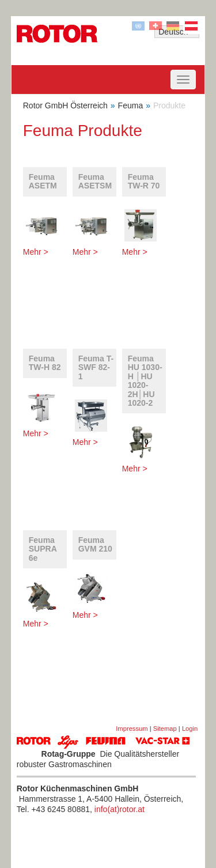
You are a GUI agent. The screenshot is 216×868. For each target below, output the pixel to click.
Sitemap (165, 729)
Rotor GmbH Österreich (65, 105)
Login (190, 729)
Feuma (131, 105)
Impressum (132, 729)
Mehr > (36, 252)
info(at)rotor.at (120, 809)
